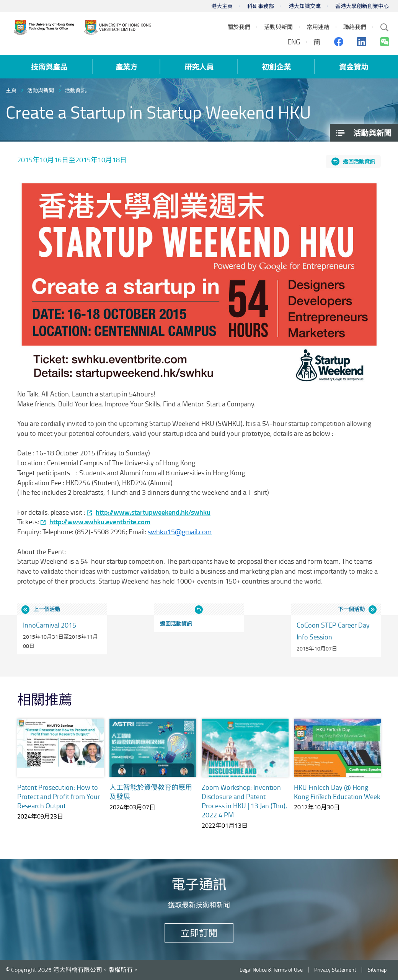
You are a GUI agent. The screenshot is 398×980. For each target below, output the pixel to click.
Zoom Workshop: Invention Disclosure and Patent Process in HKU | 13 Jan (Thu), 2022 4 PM (244, 801)
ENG (294, 42)
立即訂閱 (199, 933)
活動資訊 (75, 90)
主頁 (11, 90)
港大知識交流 (305, 6)
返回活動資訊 (359, 161)
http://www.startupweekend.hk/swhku (153, 512)
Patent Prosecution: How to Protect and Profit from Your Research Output (59, 796)
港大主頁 (222, 6)
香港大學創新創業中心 (362, 6)
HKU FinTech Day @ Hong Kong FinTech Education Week (337, 792)
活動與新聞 (41, 90)
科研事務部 (261, 6)
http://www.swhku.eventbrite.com (100, 522)
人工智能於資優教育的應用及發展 (151, 792)
